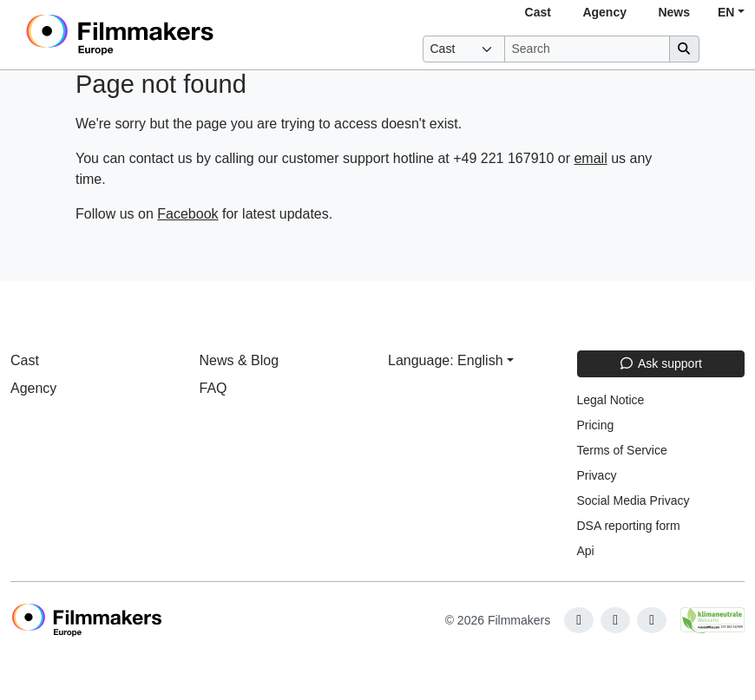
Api (586, 551)
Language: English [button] (446, 360)
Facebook (187, 214)
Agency (604, 12)
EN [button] (726, 12)
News (674, 12)
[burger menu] (725, 49)
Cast (538, 12)
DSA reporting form (629, 526)
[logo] (163, 35)
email (590, 158)
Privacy (597, 475)
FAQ (213, 388)
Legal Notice (611, 400)
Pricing (596, 425)
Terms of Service (622, 450)
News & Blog (240, 360)
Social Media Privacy (634, 500)
